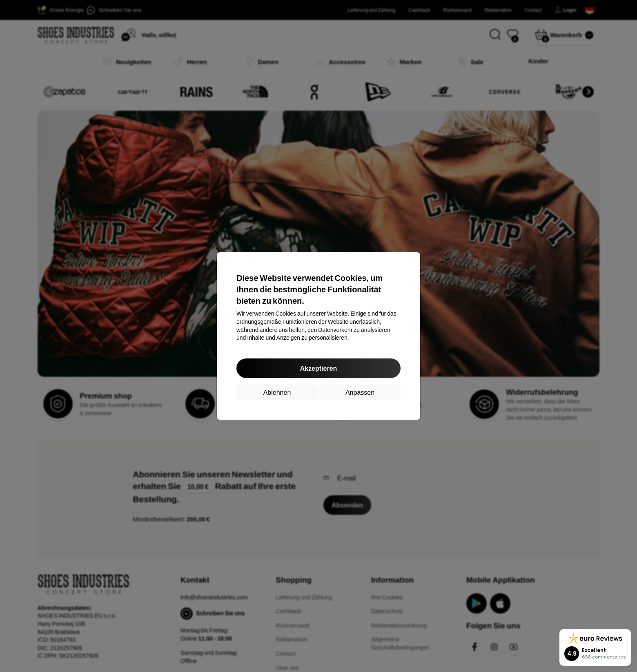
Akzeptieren (319, 368)
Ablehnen (277, 392)
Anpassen (360, 392)
